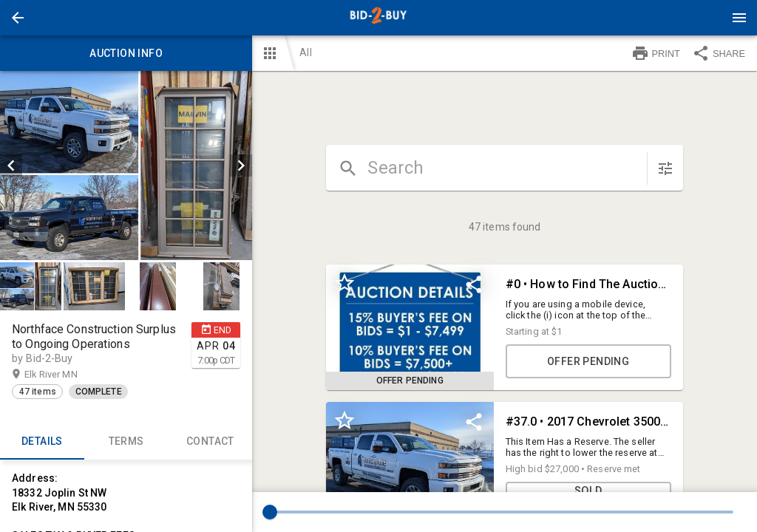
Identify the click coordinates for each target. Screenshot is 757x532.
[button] (18, 18)
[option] (126, 166)
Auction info (126, 53)
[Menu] (739, 18)
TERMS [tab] (126, 442)
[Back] (18, 18)
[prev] (11, 166)
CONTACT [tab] (211, 442)
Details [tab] (42, 442)
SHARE (719, 53)
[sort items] (665, 168)
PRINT (656, 53)
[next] (241, 166)
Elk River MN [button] (65, 375)
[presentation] (378, 18)
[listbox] (126, 166)
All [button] (305, 52)
